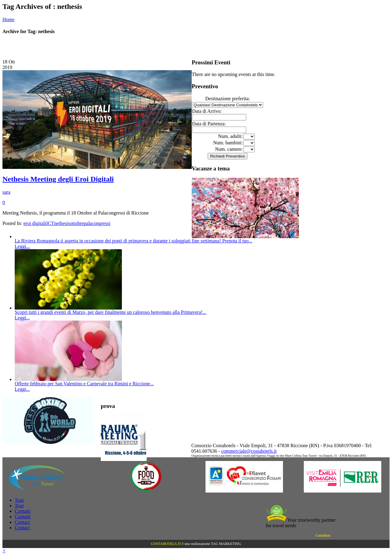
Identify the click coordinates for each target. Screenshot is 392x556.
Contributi (323, 535)
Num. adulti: (230, 136)
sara (6, 192)
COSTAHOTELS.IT (166, 544)
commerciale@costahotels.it (249, 451)
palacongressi (97, 223)
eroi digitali (35, 223)
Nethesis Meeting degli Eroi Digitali (58, 179)
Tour (19, 500)
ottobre (77, 223)
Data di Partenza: (209, 124)
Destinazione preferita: (228, 99)
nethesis (62, 223)
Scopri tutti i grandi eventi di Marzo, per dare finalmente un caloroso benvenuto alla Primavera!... (111, 312)
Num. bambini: (228, 143)
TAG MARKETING (226, 544)
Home (8, 19)
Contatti (23, 511)
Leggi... (22, 246)
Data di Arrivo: (207, 111)
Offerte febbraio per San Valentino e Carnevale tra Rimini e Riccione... (84, 384)
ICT (50, 223)
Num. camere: (229, 149)
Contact (22, 522)
